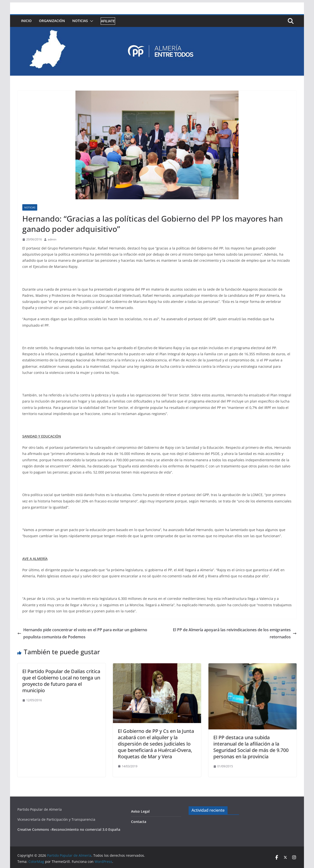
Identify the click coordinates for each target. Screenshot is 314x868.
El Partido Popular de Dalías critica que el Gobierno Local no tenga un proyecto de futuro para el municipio (61, 681)
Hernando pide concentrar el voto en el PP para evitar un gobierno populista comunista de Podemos (82, 633)
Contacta (139, 822)
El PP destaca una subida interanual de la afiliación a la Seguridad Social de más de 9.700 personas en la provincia (251, 747)
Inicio (26, 21)
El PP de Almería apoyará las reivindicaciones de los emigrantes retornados (235, 633)
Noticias (80, 21)
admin (52, 239)
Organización (52, 21)
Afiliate (108, 21)
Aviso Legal (140, 811)
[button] (91, 21)
